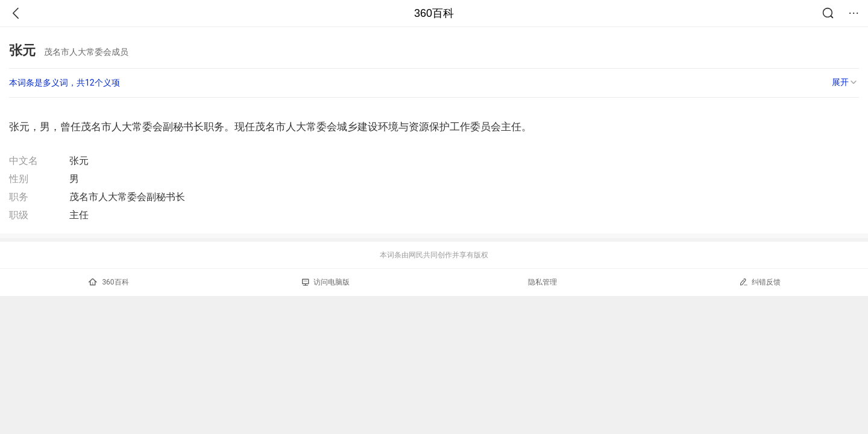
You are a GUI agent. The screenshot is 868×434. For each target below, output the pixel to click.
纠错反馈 (760, 282)
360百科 (434, 13)
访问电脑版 (326, 282)
